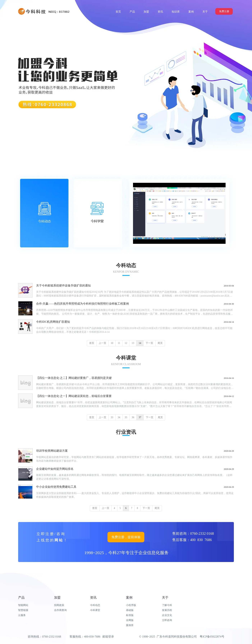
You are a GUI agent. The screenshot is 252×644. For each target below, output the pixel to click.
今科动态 (95, 605)
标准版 (130, 615)
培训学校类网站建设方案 (52, 451)
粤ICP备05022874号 (212, 637)
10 (112, 343)
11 (119, 343)
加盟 (57, 598)
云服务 (22, 615)
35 (126, 417)
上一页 (102, 343)
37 (140, 417)
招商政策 (59, 605)
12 (126, 343)
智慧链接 (23, 610)
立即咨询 (167, 620)
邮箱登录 (108, 637)
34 (119, 417)
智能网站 (23, 605)
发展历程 (167, 610)
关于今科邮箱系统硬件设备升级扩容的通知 (63, 285)
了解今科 (167, 605)
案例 (129, 598)
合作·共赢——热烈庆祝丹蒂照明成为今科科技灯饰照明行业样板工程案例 (83, 304)
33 (112, 417)
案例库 (130, 625)
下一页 (149, 343)
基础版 (130, 610)
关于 (165, 598)
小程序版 (131, 605)
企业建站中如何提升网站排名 (55, 469)
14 (140, 343)
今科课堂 (95, 610)
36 (133, 417)
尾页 (160, 343)
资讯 (93, 598)
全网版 (130, 620)
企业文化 (167, 615)
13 (133, 343)
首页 (92, 343)
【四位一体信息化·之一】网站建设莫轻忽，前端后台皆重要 (74, 396)
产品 (21, 598)
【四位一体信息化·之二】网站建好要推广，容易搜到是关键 (74, 378)
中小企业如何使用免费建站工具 (56, 487)
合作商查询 (60, 610)
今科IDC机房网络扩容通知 (53, 322)
